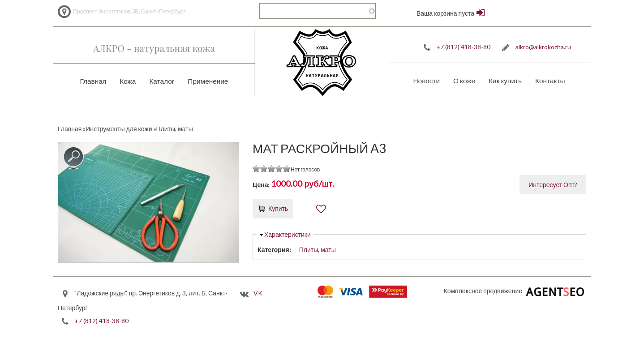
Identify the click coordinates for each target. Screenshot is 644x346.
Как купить (505, 81)
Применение (208, 81)
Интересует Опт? (553, 185)
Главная (93, 81)
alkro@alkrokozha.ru (543, 47)
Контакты (550, 81)
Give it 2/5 (264, 169)
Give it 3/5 (272, 169)
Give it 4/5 (279, 169)
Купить (278, 208)
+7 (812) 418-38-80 (463, 47)
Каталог (162, 81)
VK (258, 293)
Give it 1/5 (256, 169)
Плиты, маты (318, 250)
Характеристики (288, 234)
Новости (426, 81)
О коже (464, 81)
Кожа (128, 81)
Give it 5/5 (287, 169)
